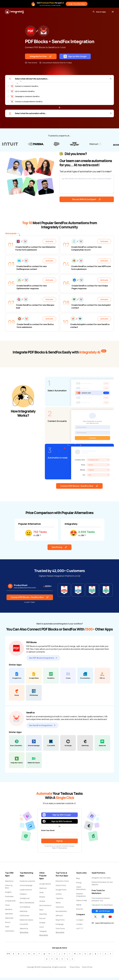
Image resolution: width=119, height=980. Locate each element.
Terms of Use (63, 848)
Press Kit (80, 909)
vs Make (79, 924)
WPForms (59, 916)
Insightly (8, 892)
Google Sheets (45, 884)
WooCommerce (45, 905)
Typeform (59, 898)
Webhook (43, 888)
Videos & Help (82, 900)
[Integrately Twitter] (95, 917)
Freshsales (9, 896)
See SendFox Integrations (42, 725)
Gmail (41, 892)
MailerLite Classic (26, 920)
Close (7, 905)
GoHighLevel (25, 898)
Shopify (42, 897)
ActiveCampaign (26, 885)
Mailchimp (24, 911)
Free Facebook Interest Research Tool (101, 899)
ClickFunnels (25, 916)
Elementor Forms (62, 881)
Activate (49, 241)
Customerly (10, 931)
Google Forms (61, 890)
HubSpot (23, 894)
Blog (78, 878)
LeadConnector (26, 890)
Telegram (43, 931)
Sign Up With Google (75, 56)
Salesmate (9, 918)
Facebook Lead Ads (27, 881)
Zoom (42, 927)
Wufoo (58, 903)
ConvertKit (24, 924)
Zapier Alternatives (81, 888)
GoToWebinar (25, 907)
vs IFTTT (80, 928)
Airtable (42, 923)
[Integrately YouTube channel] (110, 917)
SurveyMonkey (61, 911)
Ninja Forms (60, 920)
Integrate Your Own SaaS (101, 878)
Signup (79, 905)
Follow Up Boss (9, 887)
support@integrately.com (103, 923)
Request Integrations (81, 895)
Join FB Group (103, 911)
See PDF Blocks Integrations (43, 658)
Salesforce (9, 881)
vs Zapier (80, 920)
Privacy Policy (75, 967)
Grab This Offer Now (77, 4)
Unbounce (60, 907)
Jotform (59, 894)
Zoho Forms (60, 928)
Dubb (7, 927)
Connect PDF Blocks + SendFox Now (79, 486)
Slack (41, 910)
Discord (42, 918)
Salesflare (9, 914)
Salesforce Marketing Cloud (26, 930)
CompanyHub (10, 901)
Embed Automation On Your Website (102, 883)
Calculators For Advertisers (102, 905)
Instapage (60, 924)
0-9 (8, 954)
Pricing (79, 883)
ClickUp (42, 901)
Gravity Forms (61, 885)
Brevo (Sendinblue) (27, 903)
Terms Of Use (87, 967)
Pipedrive (9, 909)
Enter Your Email (48, 830)
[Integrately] (14, 12)
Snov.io (8, 922)
